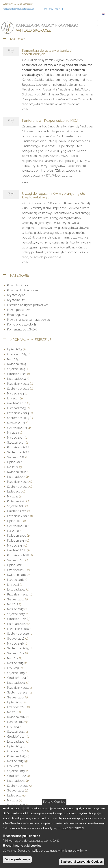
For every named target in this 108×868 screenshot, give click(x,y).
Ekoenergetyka (17, 315)
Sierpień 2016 (16, 639)
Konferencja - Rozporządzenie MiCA (50, 121)
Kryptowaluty (16, 300)
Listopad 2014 (16, 683)
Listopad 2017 (16, 589)
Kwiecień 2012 (16, 805)
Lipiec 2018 (15, 565)
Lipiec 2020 (15, 521)
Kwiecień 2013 (16, 756)
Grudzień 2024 (17, 374)
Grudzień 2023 (17, 403)
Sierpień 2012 (16, 790)
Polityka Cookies (54, 808)
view (25, 109)
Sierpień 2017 (16, 599)
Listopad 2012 (16, 781)
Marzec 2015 (15, 663)
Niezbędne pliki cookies (23, 842)
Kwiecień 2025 (17, 364)
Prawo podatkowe (19, 310)
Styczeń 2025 (16, 369)
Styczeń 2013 (16, 771)
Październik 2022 (18, 447)
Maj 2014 (13, 712)
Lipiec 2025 (15, 349)
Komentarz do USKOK (22, 329)
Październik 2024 (18, 384)
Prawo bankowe (18, 285)
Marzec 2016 (15, 644)
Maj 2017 (13, 604)
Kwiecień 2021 (16, 501)
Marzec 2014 (15, 722)
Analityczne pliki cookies (24, 852)
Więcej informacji (73, 834)
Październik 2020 (18, 516)
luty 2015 (13, 668)
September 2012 (18, 786)
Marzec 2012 (15, 810)
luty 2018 (13, 585)
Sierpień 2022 (16, 457)
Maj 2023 (13, 433)
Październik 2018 (18, 555)
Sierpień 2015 (16, 653)
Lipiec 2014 (14, 702)
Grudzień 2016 (17, 619)
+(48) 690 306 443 (53, 9)
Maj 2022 (13, 467)
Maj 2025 (13, 359)
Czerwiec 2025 (17, 354)
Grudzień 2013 (17, 737)
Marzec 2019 (15, 546)
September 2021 (18, 487)
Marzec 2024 (16, 393)
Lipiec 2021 (14, 491)
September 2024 (18, 389)
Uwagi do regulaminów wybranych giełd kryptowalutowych (54, 195)
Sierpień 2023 (16, 423)
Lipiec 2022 (15, 462)
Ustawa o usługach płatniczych (28, 305)
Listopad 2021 (16, 477)
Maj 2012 (13, 800)
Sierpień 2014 (16, 697)
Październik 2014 (18, 688)
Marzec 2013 (15, 761)
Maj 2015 (13, 658)
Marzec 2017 (15, 609)
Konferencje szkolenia (22, 324)
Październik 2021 (18, 482)
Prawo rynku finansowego (24, 290)
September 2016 (18, 634)
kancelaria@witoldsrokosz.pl (18, 9)
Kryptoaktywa (16, 295)
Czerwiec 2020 (17, 526)
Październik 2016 (18, 629)
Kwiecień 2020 (17, 536)
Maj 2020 (13, 531)
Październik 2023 (18, 413)
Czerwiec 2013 (17, 751)
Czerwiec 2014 (17, 707)
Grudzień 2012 (16, 776)
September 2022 (18, 452)
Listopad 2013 (16, 742)
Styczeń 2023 (16, 443)
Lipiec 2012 (14, 795)
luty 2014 (13, 727)
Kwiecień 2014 (16, 717)
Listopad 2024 (16, 379)
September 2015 (18, 648)
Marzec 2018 (15, 580)
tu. (70, 176)
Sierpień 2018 (16, 560)
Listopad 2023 (16, 408)
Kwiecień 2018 (16, 575)
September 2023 (18, 418)
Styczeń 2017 (16, 614)
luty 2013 (13, 766)
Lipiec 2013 (14, 746)
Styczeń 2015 (16, 673)
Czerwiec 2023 (17, 428)
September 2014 (18, 692)
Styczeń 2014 (16, 732)
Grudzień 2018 (17, 550)
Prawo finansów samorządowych (29, 320)
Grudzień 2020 (17, 511)
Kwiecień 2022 (16, 472)
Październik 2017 (18, 594)
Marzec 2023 (16, 438)
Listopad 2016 (16, 624)
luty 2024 (13, 398)
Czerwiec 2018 (17, 570)
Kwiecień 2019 (16, 541)
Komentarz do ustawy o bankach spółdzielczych (48, 52)
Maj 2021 (13, 496)
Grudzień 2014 (17, 678)
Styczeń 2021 (16, 506)
